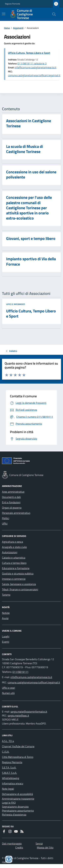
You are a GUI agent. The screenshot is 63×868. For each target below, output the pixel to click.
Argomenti (18, 28)
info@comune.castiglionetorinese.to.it (35, 67)
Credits (19, 847)
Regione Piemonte (13, 4)
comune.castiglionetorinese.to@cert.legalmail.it (34, 75)
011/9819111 (20, 672)
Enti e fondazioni (11, 502)
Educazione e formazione (16, 568)
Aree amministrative (13, 492)
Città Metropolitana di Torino (18, 757)
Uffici (5, 523)
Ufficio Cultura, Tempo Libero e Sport (29, 53)
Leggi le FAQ (9, 803)
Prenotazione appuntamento (18, 811)
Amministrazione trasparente (18, 799)
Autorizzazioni (10, 552)
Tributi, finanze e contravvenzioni (20, 589)
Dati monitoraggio (12, 843)
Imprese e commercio (14, 579)
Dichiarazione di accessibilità (17, 794)
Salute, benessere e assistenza (19, 584)
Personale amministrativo (16, 513)
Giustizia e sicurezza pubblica (18, 573)
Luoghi (6, 636)
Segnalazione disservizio (15, 807)
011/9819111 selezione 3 (32, 63)
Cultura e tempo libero (14, 563)
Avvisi (5, 618)
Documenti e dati (11, 497)
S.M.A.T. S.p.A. (9, 773)
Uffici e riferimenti (16, 304)
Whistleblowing (11, 778)
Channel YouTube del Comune (18, 746)
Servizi (39, 843)
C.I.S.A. (6, 752)
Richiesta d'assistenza (14, 815)
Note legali (8, 789)
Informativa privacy (13, 783)
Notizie (6, 613)
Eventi (6, 642)
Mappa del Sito (45, 847)
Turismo (6, 595)
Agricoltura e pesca (12, 542)
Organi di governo (12, 508)
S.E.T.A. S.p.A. (9, 768)
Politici (6, 518)
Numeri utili (8, 693)
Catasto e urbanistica (14, 558)
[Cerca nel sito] (53, 14)
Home (7, 28)
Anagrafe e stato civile (14, 547)
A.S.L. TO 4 (8, 741)
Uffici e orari (8, 688)
